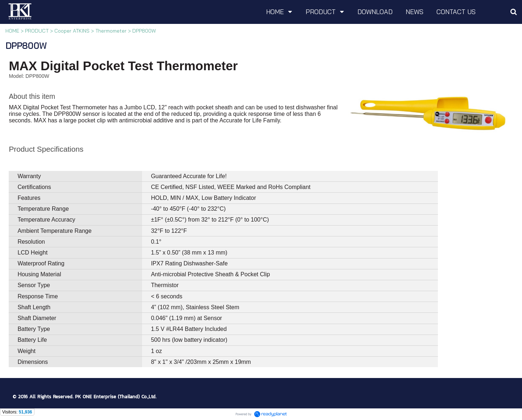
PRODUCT (37, 31)
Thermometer (111, 31)
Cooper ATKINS (72, 31)
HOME (12, 31)
